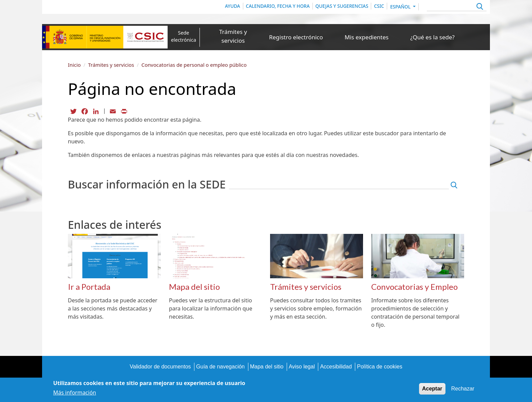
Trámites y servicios (233, 36)
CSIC (379, 6)
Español (401, 7)
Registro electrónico (296, 37)
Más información (75, 394)
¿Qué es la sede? (432, 37)
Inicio (74, 65)
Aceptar (432, 390)
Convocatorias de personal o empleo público (194, 65)
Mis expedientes (367, 37)
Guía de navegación (220, 367)
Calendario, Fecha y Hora (278, 6)
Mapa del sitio (267, 367)
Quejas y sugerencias (342, 6)
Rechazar (463, 390)
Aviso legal (302, 367)
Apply (479, 7)
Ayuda (233, 6)
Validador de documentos (160, 367)
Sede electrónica (184, 36)
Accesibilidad (336, 367)
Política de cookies (379, 367)
